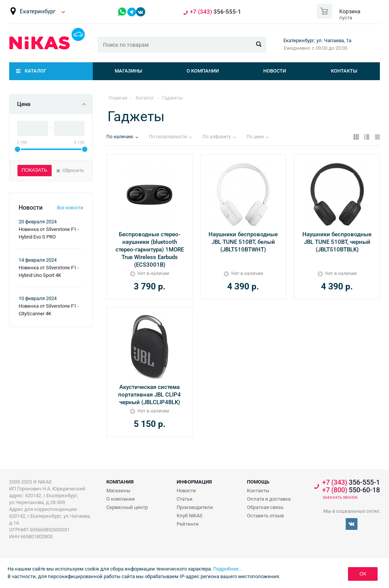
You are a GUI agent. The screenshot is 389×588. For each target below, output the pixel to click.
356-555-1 (216, 12)
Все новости (70, 208)
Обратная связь (265, 507)
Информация (194, 482)
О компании (203, 71)
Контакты (344, 71)
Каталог (36, 71)
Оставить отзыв (265, 516)
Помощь (258, 482)
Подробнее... (228, 569)
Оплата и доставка (269, 499)
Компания (120, 482)
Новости (275, 71)
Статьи (185, 499)
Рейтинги (188, 524)
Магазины (128, 71)
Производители (195, 507)
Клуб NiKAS (190, 516)
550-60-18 (351, 490)
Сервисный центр (127, 507)
